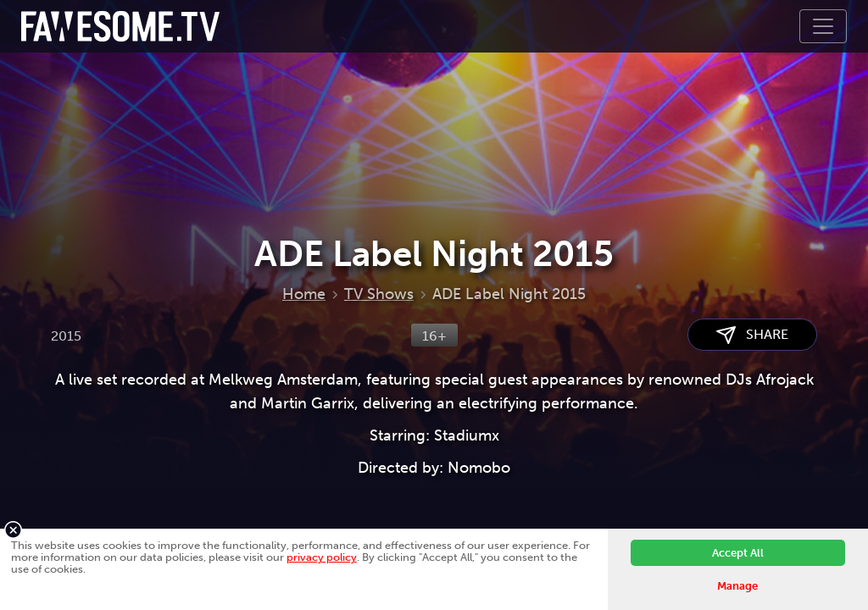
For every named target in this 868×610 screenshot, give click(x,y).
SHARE (752, 335)
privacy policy (322, 557)
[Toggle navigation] (823, 26)
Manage (737, 586)
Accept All (738, 553)
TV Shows (379, 294)
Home (304, 294)
